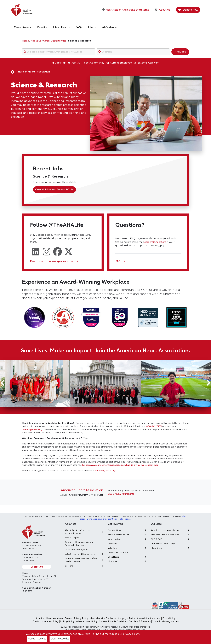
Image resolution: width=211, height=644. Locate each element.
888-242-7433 (154, 426)
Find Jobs (180, 52)
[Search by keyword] (59, 52)
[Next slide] (208, 383)
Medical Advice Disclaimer (103, 618)
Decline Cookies (60, 639)
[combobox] (59, 52)
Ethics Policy (169, 618)
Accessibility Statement (149, 618)
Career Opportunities (55, 41)
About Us (163, 10)
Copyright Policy (127, 618)
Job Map (59, 63)
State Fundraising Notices (165, 621)
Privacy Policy (81, 618)
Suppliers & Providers (140, 621)
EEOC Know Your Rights (121, 494)
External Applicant (147, 63)
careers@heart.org (156, 242)
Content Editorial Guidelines (113, 621)
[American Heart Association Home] (34, 10)
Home (25, 41)
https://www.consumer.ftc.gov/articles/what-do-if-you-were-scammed (120, 465)
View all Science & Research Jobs (55, 190)
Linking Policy (67, 621)
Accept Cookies (37, 639)
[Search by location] (133, 52)
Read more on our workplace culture (54, 261)
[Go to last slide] (3, 383)
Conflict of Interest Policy (46, 621)
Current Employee (119, 63)
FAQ (120, 261)
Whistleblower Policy (87, 621)
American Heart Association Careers (54, 618)
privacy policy (131, 634)
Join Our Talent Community (86, 63)
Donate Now (188, 10)
